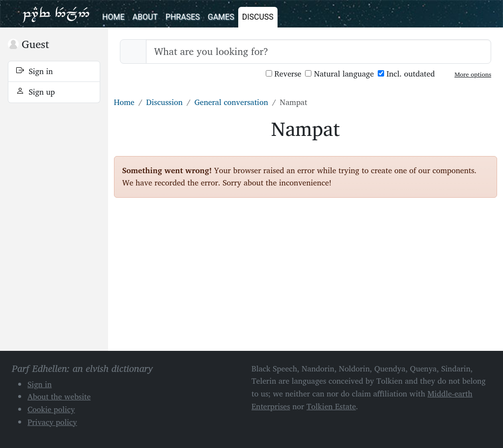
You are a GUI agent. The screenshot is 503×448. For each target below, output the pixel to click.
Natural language (339, 74)
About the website (59, 396)
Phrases (183, 17)
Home (113, 17)
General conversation (231, 102)
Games (221, 17)
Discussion (165, 102)
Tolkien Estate (331, 406)
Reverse (284, 74)
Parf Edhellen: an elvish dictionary (56, 14)
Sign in (35, 71)
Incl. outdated (406, 74)
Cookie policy (51, 409)
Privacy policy (52, 422)
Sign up (36, 92)
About (145, 17)
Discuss (258, 17)
